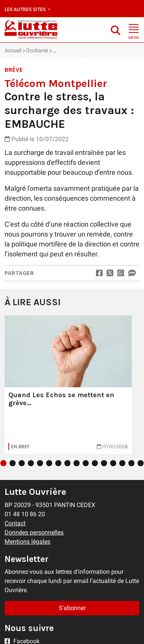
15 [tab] (131, 463)
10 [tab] (86, 463)
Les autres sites (26, 9)
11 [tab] (95, 463)
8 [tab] (67, 463)
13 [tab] (113, 463)
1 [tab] (3, 463)
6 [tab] (49, 463)
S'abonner (72, 608)
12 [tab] (104, 463)
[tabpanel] (68, 385)
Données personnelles (34, 532)
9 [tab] (77, 463)
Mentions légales (27, 542)
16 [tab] (141, 463)
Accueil (13, 50)
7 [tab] (58, 463)
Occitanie (37, 50)
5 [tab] (40, 463)
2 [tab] (13, 463)
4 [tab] (31, 463)
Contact (15, 523)
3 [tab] (22, 463)
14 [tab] (122, 463)
